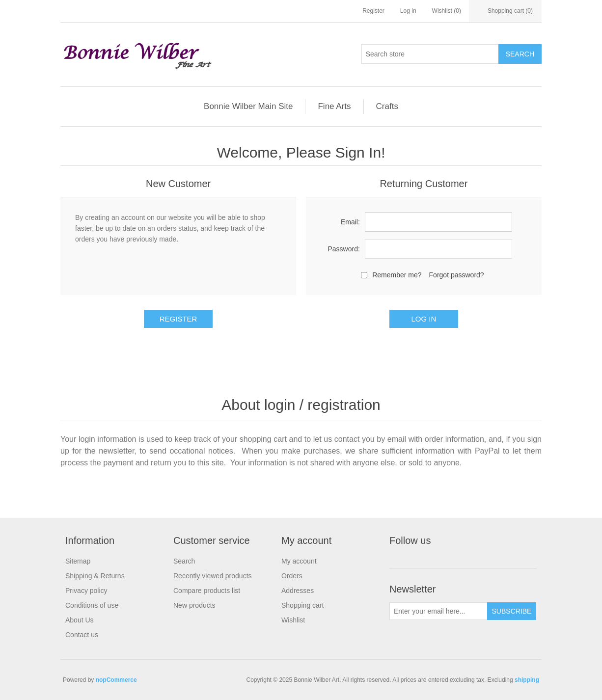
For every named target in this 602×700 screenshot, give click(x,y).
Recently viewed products (213, 576)
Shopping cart (302, 605)
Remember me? (397, 275)
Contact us (82, 635)
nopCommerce (116, 680)
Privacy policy (86, 591)
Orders (292, 576)
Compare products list (207, 591)
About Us (80, 620)
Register (373, 11)
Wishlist (293, 620)
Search (184, 561)
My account (299, 561)
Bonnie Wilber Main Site (248, 106)
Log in (408, 11)
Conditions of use (92, 605)
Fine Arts (334, 106)
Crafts (387, 106)
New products (194, 605)
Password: (343, 249)
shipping (527, 680)
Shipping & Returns (95, 576)
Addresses (298, 591)
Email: (350, 222)
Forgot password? (457, 275)
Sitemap (78, 561)
